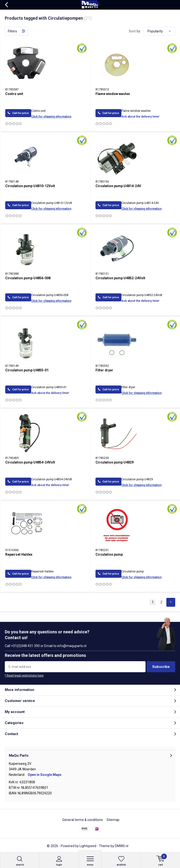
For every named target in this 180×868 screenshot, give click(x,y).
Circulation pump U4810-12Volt (30, 186)
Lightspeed (88, 846)
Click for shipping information (51, 117)
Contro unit (14, 94)
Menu (90, 861)
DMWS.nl (122, 846)
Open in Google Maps (45, 775)
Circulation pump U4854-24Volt (30, 462)
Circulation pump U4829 (115, 462)
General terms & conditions (83, 820)
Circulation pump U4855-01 (27, 370)
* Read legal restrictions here (24, 676)
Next (171, 602)
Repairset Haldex (19, 554)
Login (59, 861)
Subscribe (161, 667)
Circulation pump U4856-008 (28, 278)
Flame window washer (113, 94)
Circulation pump (109, 554)
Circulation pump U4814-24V (118, 186)
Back (6, 5)
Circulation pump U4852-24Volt (120, 278)
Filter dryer (104, 370)
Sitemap (113, 820)
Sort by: (135, 31)
